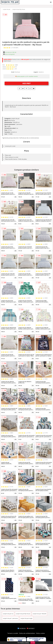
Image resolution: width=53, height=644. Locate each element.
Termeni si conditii (13, 633)
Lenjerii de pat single (26, 618)
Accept (33, 643)
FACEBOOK (22, 628)
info (15, 197)
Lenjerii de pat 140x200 (39, 614)
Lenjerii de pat (7, 9)
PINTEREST (31, 628)
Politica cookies (40, 633)
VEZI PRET (26, 83)
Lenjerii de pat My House (19, 9)
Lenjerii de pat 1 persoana (10, 618)
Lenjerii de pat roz (8, 614)
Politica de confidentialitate (27, 633)
